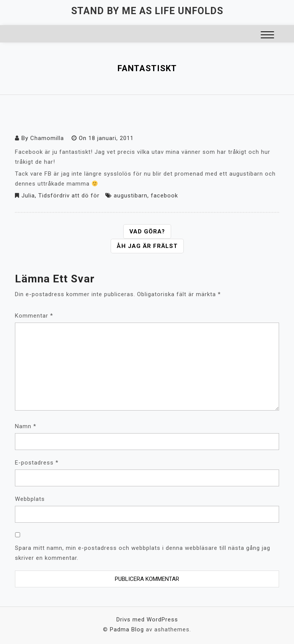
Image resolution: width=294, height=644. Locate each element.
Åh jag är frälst (147, 246)
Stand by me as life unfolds (147, 11)
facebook (164, 196)
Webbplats (30, 499)
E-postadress (37, 463)
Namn (26, 426)
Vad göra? (147, 232)
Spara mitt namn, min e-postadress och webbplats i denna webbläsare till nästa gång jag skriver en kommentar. (143, 553)
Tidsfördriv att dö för (69, 196)
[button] (267, 36)
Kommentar (34, 316)
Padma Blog (127, 629)
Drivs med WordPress (147, 620)
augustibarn (131, 196)
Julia (28, 196)
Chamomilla (47, 138)
